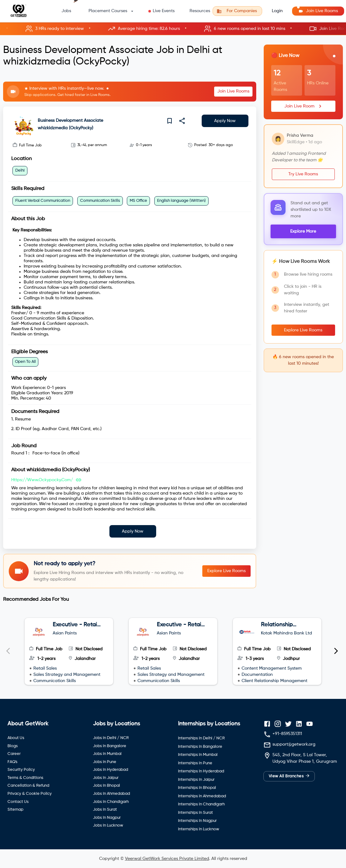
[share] (182, 121)
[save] (170, 121)
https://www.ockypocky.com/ (42, 480)
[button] (173, 29)
